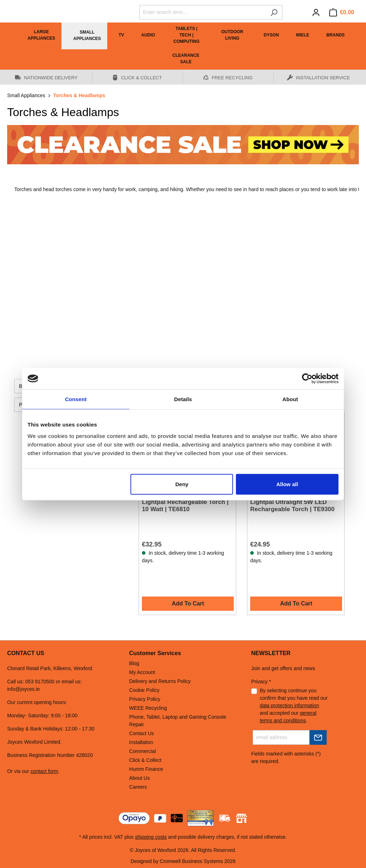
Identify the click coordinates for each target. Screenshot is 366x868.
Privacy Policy (145, 699)
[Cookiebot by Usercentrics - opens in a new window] (307, 379)
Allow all (287, 484)
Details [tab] (183, 399)
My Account (142, 672)
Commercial (142, 751)
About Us (139, 778)
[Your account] (316, 13)
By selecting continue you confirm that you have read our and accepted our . (294, 705)
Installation (141, 742)
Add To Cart (188, 603)
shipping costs (151, 837)
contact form (44, 771)
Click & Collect (145, 760)
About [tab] (290, 399)
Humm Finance (146, 769)
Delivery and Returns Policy (160, 681)
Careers (138, 787)
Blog (134, 663)
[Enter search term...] (203, 12)
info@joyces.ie (23, 689)
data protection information (290, 705)
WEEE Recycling (148, 708)
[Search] (274, 12)
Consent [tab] (76, 399)
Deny (182, 484)
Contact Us (141, 733)
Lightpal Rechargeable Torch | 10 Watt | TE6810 (185, 506)
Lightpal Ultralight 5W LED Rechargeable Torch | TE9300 (292, 506)
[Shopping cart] (342, 13)
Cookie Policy (144, 690)
